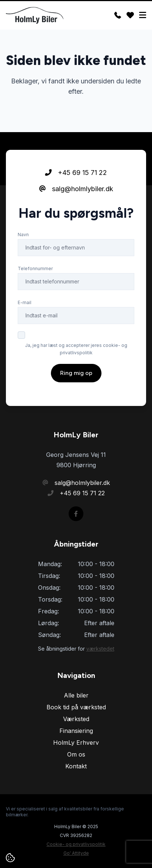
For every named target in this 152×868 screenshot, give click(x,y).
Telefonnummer (35, 268)
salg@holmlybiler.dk (76, 189)
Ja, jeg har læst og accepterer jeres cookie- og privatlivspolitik (76, 349)
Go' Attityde (76, 853)
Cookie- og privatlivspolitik (76, 844)
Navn (23, 235)
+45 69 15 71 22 (76, 173)
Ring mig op (76, 373)
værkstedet (100, 649)
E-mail (25, 302)
